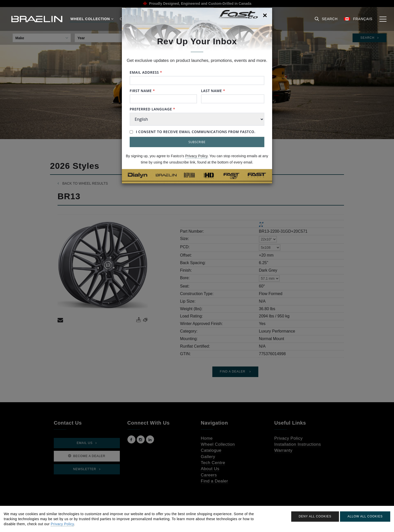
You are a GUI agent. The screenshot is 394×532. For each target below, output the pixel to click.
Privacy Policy (196, 156)
